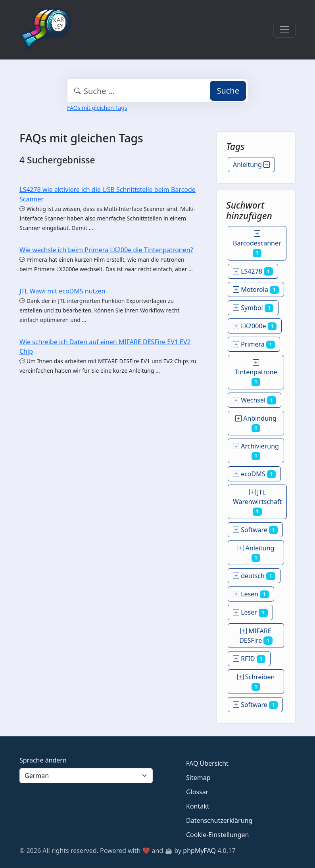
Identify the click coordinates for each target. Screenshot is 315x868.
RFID (249, 659)
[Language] (86, 776)
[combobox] (157, 91)
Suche (228, 91)
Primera (254, 344)
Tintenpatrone (256, 372)
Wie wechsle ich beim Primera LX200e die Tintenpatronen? (106, 250)
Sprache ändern (43, 760)
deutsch (254, 576)
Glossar (197, 792)
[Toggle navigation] (284, 30)
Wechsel (254, 400)
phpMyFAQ (199, 851)
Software (255, 530)
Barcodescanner (257, 243)
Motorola (256, 289)
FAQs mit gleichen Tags (97, 108)
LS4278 (253, 271)
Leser (250, 612)
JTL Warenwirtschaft (257, 502)
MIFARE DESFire (256, 636)
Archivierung (256, 451)
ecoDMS (254, 474)
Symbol (253, 308)
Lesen (251, 594)
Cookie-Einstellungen (217, 835)
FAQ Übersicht (207, 763)
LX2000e (255, 326)
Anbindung (256, 423)
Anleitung (251, 165)
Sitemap (198, 778)
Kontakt (198, 806)
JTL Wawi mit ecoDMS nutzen (62, 291)
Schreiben (256, 682)
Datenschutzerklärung (219, 820)
